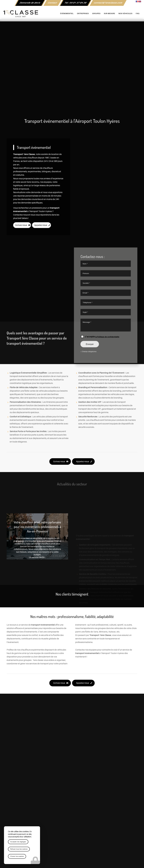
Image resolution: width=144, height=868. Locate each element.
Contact (52, 3)
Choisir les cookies (17, 856)
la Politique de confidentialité (107, 369)
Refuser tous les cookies (19, 849)
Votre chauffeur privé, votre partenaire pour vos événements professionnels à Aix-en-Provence (37, 527)
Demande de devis (30, 3)
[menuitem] (30, 3)
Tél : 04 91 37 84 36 (76, 3)
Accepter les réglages (18, 842)
